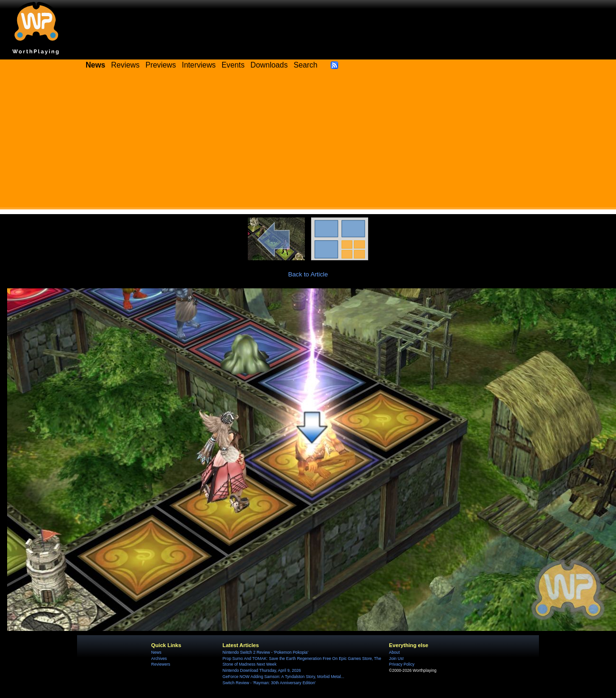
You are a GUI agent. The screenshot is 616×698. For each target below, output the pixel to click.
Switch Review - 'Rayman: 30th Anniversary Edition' (269, 683)
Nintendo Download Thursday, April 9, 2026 (262, 670)
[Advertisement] (308, 143)
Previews (161, 65)
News (156, 652)
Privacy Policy (402, 664)
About (394, 652)
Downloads (269, 65)
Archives (159, 659)
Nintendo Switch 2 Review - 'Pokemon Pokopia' (265, 652)
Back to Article (308, 274)
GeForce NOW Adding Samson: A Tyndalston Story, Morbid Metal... (284, 677)
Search (305, 65)
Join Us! (396, 659)
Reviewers (161, 664)
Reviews (126, 65)
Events (233, 65)
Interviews (199, 65)
